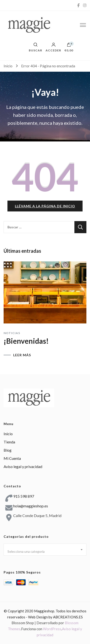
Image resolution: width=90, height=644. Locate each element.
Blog (8, 450)
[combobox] (45, 550)
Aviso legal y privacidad (23, 466)
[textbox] (45, 552)
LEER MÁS (22, 355)
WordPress (52, 629)
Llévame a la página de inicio (45, 206)
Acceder (53, 47)
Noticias (12, 333)
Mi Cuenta (12, 458)
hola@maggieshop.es (31, 506)
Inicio (8, 434)
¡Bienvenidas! (26, 341)
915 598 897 (24, 496)
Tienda (9, 442)
